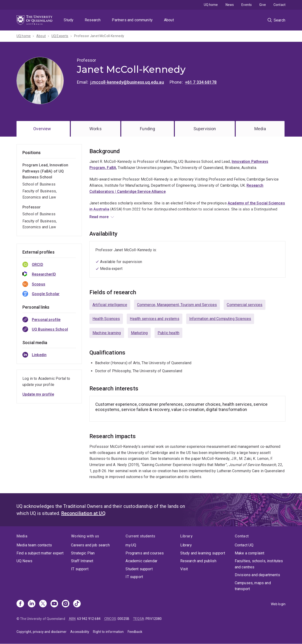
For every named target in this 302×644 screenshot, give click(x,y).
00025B (123, 619)
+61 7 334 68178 (201, 82)
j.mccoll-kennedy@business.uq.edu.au (127, 82)
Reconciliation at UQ (83, 513)
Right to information (108, 632)
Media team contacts (34, 545)
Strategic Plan (83, 553)
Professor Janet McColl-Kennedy (99, 36)
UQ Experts (60, 36)
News (230, 5)
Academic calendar (141, 561)
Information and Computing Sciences (220, 319)
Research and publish (198, 561)
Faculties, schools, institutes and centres (259, 564)
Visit (184, 569)
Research (93, 20)
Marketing (139, 333)
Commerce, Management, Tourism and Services (177, 305)
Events (247, 5)
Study (69, 20)
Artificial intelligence (110, 305)
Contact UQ (244, 545)
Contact (279, 5)
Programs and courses (145, 553)
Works (96, 129)
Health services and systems (154, 319)
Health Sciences (106, 319)
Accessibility (80, 632)
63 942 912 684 (89, 619)
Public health (168, 333)
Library (186, 545)
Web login (278, 604)
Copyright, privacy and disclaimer (42, 632)
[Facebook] (20, 604)
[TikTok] (77, 604)
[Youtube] (54, 604)
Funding (147, 129)
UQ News (24, 561)
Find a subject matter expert (40, 553)
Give (263, 5)
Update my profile (38, 394)
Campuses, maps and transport (253, 586)
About (169, 20)
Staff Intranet (82, 561)
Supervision (205, 129)
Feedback (135, 632)
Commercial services (245, 305)
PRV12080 (154, 619)
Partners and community (132, 20)
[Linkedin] (32, 604)
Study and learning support (203, 553)
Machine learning (107, 333)
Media (260, 129)
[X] (43, 604)
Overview (42, 129)
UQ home (211, 5)
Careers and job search (90, 545)
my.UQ (131, 545)
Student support (139, 569)
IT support (80, 569)
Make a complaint (250, 553)
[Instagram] (66, 604)
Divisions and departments (257, 575)
